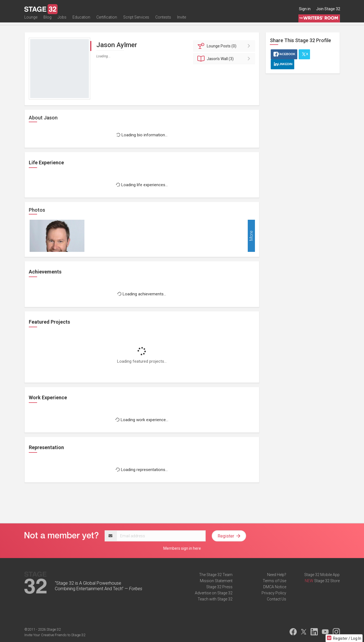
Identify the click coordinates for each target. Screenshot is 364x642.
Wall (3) (225, 59)
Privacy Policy (274, 593)
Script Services (136, 21)
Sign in (305, 9)
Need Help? (277, 575)
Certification (107, 21)
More (251, 236)
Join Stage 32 (328, 9)
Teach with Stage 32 (215, 599)
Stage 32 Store (327, 581)
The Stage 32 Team (216, 575)
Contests (163, 21)
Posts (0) (225, 46)
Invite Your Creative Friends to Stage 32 (55, 635)
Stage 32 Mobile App (322, 575)
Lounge (31, 21)
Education (81, 21)
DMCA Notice (275, 587)
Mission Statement (216, 581)
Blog (47, 21)
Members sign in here (182, 548)
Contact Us (277, 599)
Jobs (62, 21)
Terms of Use (274, 581)
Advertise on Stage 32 (214, 593)
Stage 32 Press (219, 587)
